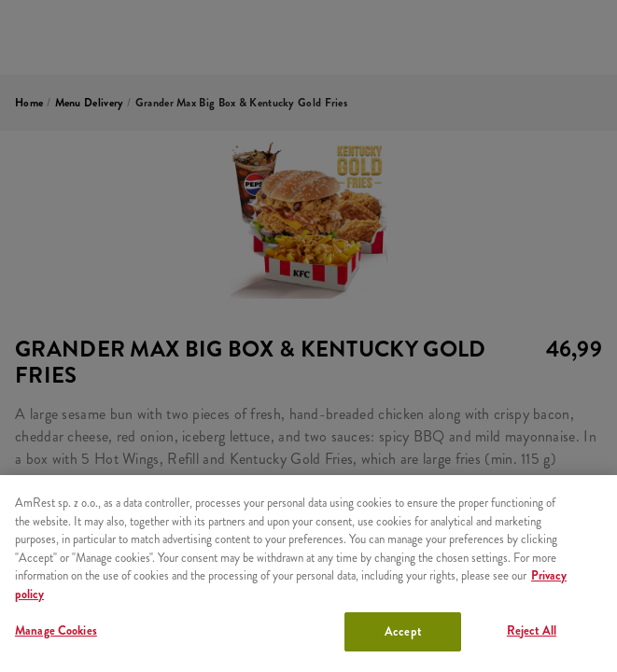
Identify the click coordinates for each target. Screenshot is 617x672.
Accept (403, 631)
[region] (308, 574)
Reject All (532, 630)
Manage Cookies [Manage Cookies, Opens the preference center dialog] (56, 630)
